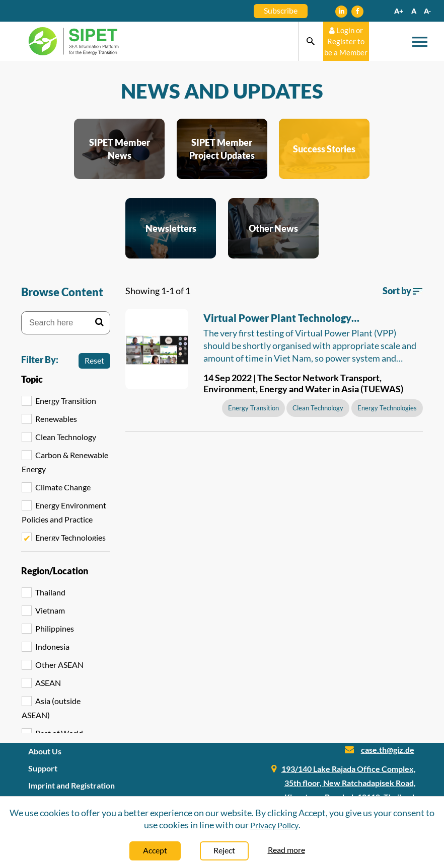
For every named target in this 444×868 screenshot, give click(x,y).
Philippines (55, 628)
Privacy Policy (274, 825)
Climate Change (63, 487)
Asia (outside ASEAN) (51, 708)
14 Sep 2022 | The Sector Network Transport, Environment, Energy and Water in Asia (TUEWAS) (303, 383)
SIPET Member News (120, 149)
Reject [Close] (224, 850)
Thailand (50, 592)
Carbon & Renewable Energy (65, 462)
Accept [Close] (155, 850)
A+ (399, 11)
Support (43, 768)
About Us (45, 751)
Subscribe (281, 10)
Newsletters (171, 228)
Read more (286, 850)
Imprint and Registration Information (71, 792)
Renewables (56, 419)
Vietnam (50, 610)
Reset (94, 360)
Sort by (403, 291)
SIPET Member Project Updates (222, 149)
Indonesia (52, 646)
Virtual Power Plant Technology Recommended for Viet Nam (277, 319)
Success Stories (324, 149)
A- (427, 11)
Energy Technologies (70, 537)
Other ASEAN (59, 665)
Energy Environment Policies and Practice (64, 512)
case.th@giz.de (388, 750)
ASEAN (48, 683)
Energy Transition (66, 401)
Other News (273, 228)
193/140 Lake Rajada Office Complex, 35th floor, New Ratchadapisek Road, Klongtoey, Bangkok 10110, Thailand (349, 783)
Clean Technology (66, 437)
